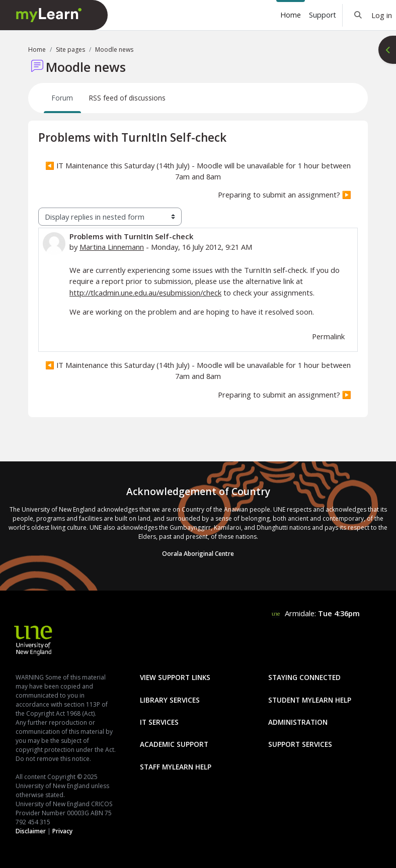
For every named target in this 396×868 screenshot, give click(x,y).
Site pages (70, 50)
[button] (358, 15)
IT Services (159, 722)
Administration (298, 722)
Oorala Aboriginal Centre (198, 554)
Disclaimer (31, 831)
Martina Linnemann (112, 247)
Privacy (62, 831)
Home (37, 50)
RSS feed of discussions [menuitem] (127, 98)
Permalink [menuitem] (328, 336)
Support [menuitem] (323, 15)
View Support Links (175, 677)
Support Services (300, 744)
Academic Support (174, 744)
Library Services (170, 700)
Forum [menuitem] (62, 98)
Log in (382, 15)
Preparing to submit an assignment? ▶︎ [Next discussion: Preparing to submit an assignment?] (285, 195)
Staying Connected (304, 677)
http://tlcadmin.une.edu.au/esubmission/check (145, 293)
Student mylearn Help (310, 700)
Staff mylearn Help (176, 767)
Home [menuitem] (291, 15)
